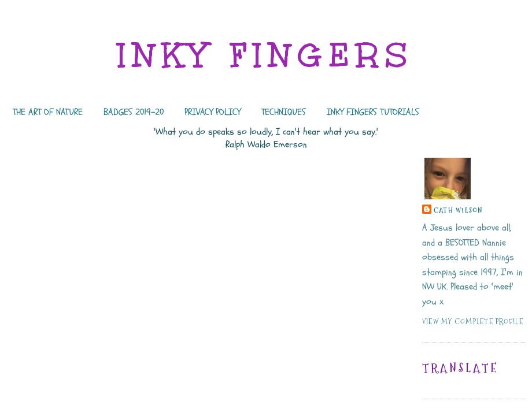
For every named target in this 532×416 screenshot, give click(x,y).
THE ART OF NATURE (48, 112)
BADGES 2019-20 (134, 112)
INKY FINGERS (266, 55)
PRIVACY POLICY (213, 112)
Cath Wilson (459, 210)
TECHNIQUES (284, 112)
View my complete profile (473, 322)
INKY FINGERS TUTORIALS (373, 112)
